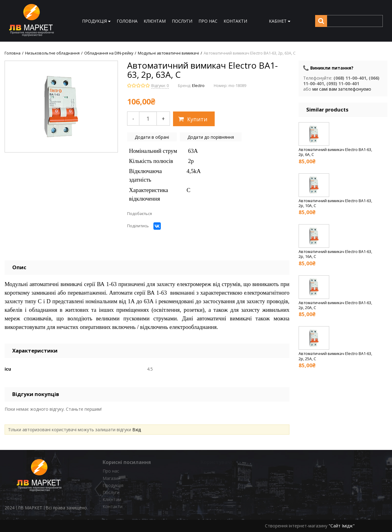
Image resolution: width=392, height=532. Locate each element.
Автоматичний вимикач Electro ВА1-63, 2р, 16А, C (335, 254)
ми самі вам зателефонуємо (342, 89)
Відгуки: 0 (160, 86)
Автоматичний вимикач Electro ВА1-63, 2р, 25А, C (335, 356)
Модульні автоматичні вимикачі (168, 53)
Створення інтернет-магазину (296, 526)
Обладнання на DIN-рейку (109, 53)
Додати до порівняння (211, 137)
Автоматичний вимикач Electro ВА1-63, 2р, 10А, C (335, 203)
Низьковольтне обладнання (52, 53)
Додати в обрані (152, 137)
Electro (198, 86)
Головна (13, 53)
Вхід (137, 430)
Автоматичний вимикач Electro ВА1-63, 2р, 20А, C (335, 305)
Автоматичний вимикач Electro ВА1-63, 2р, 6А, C (335, 152)
